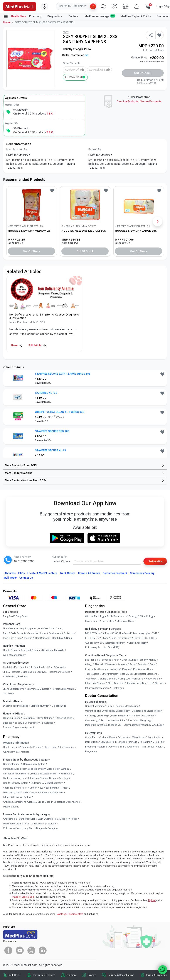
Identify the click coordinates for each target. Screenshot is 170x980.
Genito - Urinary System (16, 783)
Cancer (102, 669)
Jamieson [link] (8, 693)
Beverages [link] (48, 723)
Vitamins (110, 664)
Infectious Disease (95, 683)
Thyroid (99, 664)
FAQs (22, 573)
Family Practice (115, 706)
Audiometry (91, 643)
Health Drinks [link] (11, 650)
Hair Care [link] (56, 629)
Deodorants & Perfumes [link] (62, 633)
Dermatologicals (12, 793)
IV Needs (73, 819)
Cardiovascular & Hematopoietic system (25, 769)
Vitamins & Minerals (14, 788)
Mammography (142, 633)
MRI (87, 633)
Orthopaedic (37, 824)
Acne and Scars (118, 747)
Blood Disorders (116, 683)
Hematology (108, 621)
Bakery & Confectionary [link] (27, 723)
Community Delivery (142, 573)
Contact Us (26, 578)
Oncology (63, 778)
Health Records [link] (11, 747)
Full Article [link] (37, 346)
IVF (121, 725)
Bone (153, 664)
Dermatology (118, 716)
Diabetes (143, 664)
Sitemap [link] (71, 975)
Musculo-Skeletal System (45, 774)
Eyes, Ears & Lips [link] (12, 638)
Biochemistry (92, 621)
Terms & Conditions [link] (156, 975)
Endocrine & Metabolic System (47, 783)
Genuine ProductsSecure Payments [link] (139, 101)
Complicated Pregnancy (138, 725)
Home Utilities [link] (45, 718)
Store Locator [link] (51, 747)
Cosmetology (92, 720)
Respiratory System (59, 769)
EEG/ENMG (91, 638)
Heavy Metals (153, 679)
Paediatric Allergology (140, 720)
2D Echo (104, 638)
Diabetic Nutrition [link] (40, 706)
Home (7, 22)
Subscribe (155, 561)
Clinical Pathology (95, 616)
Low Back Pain (109, 742)
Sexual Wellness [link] (37, 633)
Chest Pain (91, 737)
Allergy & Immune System (17, 797)
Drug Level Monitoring (131, 679)
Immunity (91, 669)
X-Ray (106, 633)
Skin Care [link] (8, 629)
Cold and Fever (107, 737)
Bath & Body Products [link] (15, 633)
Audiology (159, 725)
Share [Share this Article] (16, 346)
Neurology (104, 716)
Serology (133, 616)
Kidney (152, 660)
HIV (149, 669)
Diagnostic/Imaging (47, 828)
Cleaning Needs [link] (12, 718)
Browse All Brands (89, 573)
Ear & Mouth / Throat (57, 788)
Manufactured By (17, 149)
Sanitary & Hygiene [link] (26, 629)
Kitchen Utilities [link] (64, 718)
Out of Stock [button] (143, 73)
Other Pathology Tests (113, 674)
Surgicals (51, 824)
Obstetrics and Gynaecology (100, 711)
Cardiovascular (27, 819)
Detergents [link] (29, 718)
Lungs (133, 660)
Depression (124, 737)
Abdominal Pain (137, 747)
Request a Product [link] (32, 747)
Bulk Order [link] (14, 975)
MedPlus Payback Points (136, 16)
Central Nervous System (16, 774)
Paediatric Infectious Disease (101, 725)
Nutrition (33, 788)
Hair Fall (159, 742)
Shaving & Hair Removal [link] (37, 638)
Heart (116, 660)
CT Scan (96, 633)
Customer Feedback (115, 573)
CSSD (40, 819)
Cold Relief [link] (34, 667)
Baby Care (21, 616)
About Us (10, 573)
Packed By (95, 149)
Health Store (15, 17)
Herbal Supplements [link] (63, 689)
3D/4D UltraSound (121, 633)
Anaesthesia (10, 819)
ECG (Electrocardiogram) (113, 643)
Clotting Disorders (108, 679)
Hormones (66, 774)
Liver (124, 660)
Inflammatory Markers (97, 688)
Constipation (155, 737)
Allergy (89, 664)
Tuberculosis (92, 674)
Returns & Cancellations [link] (121, 975)
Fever (133, 664)
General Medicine (95, 706)
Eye (41, 788)
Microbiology (147, 616)
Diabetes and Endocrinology (147, 711)
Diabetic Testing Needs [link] (16, 706)
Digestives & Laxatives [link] (35, 672)
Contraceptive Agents (14, 778)
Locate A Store (42, 573)
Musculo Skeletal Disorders (142, 674)
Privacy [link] (92, 975)
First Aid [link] (8, 667)
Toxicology (90, 679)
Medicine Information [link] (16, 743)
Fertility (143, 660)
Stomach (160, 683)
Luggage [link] (8, 723)
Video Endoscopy (138, 643)
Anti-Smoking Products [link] (15, 677)
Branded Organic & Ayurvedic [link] (19, 727)
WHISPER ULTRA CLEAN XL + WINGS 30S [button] (60, 412)
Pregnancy (139, 669)
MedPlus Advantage (100, 16)
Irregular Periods (128, 742)
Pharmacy (35, 16)
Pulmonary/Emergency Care (19, 828)
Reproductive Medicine (113, 720)
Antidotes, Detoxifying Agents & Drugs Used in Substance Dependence (41, 802)
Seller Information (75, 55)
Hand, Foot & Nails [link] (62, 638)
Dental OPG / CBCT (144, 638)
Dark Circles (92, 742)
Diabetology (123, 711)
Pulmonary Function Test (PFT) (102, 647)
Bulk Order (11, 578)
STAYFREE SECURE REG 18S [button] (52, 431)
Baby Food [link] (8, 616)
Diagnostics (55, 16)
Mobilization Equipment (16, 824)
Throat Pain (146, 742)
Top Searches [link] (67, 747)
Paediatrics (132, 706)
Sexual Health (156, 747)
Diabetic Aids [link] (59, 706)
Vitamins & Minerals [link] (38, 689)
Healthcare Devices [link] (60, 672)
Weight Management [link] (15, 655)
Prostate (126, 669)
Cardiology (91, 716)
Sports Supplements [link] (14, 689)
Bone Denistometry (121, 638)
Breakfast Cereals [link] (30, 650)
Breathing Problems (96, 747)
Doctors (74, 16)
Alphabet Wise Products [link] (16, 752)
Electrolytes (118, 688)
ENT (129, 716)
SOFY (66, 32)
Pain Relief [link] (20, 667)
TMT (155, 633)
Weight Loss (139, 737)
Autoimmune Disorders (140, 683)
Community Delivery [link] (44, 975)
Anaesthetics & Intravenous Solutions (43, 793)
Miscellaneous (11, 807)
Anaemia (123, 664)
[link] (20, 6)
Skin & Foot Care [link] (12, 672)
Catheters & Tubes (55, 819)
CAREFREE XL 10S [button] (46, 393)
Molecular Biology (126, 621)
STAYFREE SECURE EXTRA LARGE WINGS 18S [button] (63, 374)
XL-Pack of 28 (74, 77)
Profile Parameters (117, 616)
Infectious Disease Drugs (42, 778)
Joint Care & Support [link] (53, 667)
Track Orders (68, 573)
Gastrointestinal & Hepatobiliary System (24, 764)
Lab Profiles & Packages (98, 660)
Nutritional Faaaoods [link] (53, 650)
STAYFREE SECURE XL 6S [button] (50, 450)
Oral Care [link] (43, 629)
